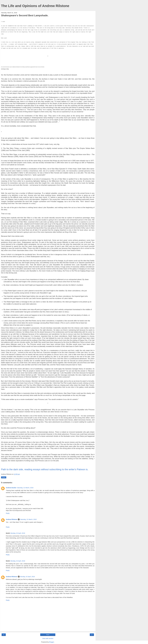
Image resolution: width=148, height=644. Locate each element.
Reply (8, 513)
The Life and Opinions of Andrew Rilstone (35, 6)
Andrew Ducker (11, 488)
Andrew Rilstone (12, 519)
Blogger (52, 642)
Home (48, 635)
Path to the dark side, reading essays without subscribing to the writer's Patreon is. (45, 469)
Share (4, 477)
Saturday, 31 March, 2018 (25, 488)
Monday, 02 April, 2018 (18, 533)
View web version (48, 638)
